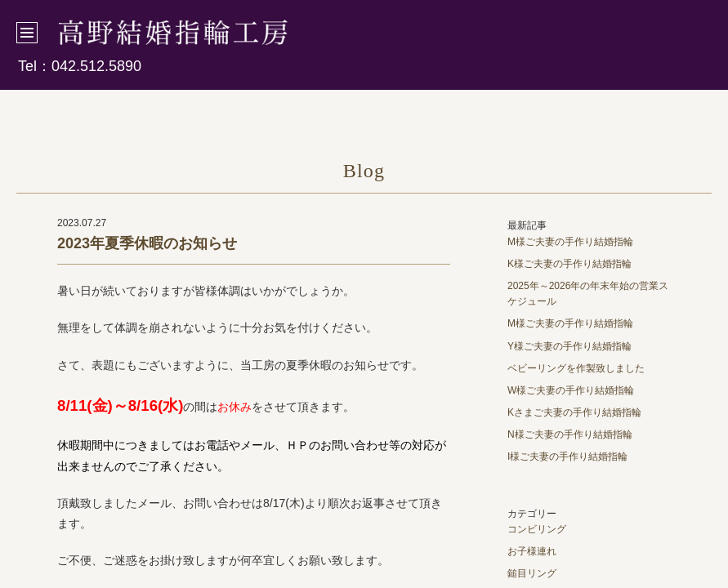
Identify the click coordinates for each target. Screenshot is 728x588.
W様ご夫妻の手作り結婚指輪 (571, 390)
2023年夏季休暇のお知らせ (147, 243)
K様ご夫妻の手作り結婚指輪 (569, 264)
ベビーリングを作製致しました (576, 368)
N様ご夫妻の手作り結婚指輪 (570, 434)
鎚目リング (532, 573)
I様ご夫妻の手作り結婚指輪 (567, 457)
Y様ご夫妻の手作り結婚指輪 (569, 346)
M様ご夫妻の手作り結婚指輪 (570, 242)
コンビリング (537, 529)
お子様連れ (532, 551)
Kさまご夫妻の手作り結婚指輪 (574, 412)
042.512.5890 (96, 66)
